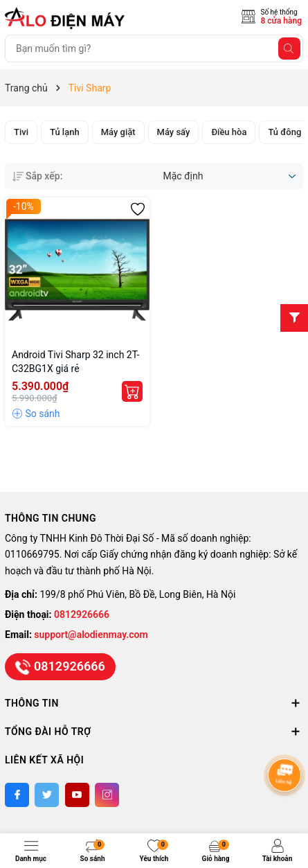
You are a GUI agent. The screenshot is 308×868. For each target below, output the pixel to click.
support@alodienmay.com (91, 635)
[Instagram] (107, 795)
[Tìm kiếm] (289, 48)
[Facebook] (17, 795)
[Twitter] (47, 795)
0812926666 (82, 614)
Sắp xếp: (37, 176)
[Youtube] (77, 795)
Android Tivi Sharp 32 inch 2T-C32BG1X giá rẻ (75, 362)
